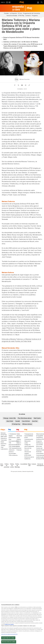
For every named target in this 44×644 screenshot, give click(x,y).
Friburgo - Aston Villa (10, 418)
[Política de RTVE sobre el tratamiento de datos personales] (7, 466)
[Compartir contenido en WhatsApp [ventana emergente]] (26, 85)
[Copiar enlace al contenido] (29, 85)
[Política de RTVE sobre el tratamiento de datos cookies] (12, 466)
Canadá (17, 421)
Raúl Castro (37, 418)
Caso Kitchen (26, 421)
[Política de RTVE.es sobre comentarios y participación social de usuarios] (40, 465)
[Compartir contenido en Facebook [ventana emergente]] (15, 85)
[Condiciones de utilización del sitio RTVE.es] (2, 465)
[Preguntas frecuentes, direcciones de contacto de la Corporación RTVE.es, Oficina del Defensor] (34, 464)
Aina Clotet (10, 421)
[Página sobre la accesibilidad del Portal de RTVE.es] (24, 464)
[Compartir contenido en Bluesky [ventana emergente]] (22, 85)
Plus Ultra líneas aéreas (25, 418)
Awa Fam (35, 421)
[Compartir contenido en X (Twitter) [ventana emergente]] (18, 85)
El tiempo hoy (16, 424)
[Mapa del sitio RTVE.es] (29, 465)
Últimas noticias (27, 424)
